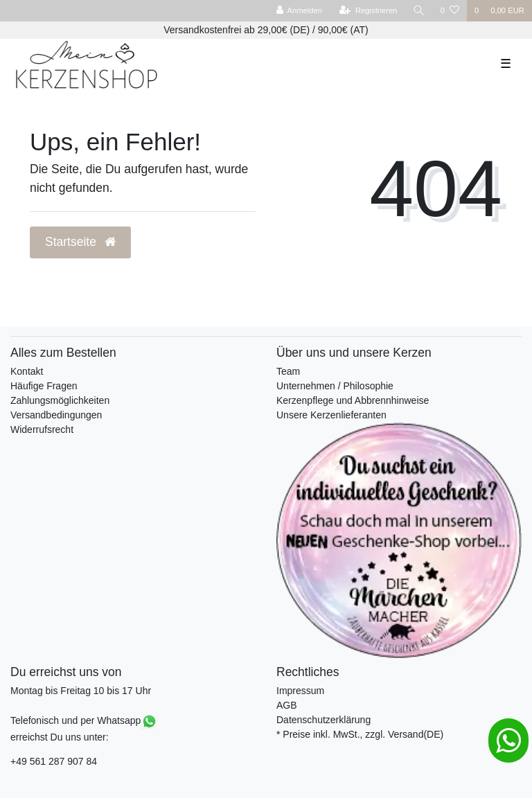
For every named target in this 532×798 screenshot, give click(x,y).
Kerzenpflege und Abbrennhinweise (353, 400)
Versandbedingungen (56, 415)
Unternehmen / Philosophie (335, 386)
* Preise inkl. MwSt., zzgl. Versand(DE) (360, 734)
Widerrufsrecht (42, 429)
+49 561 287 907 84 (54, 761)
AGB (287, 705)
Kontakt (27, 371)
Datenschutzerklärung (323, 720)
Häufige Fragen (44, 386)
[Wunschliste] (450, 11)
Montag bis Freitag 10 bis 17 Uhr (81, 691)
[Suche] (419, 11)
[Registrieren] (368, 11)
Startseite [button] (80, 242)
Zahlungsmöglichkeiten (60, 400)
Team (288, 371)
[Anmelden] (299, 11)
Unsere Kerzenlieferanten (331, 415)
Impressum (300, 691)
